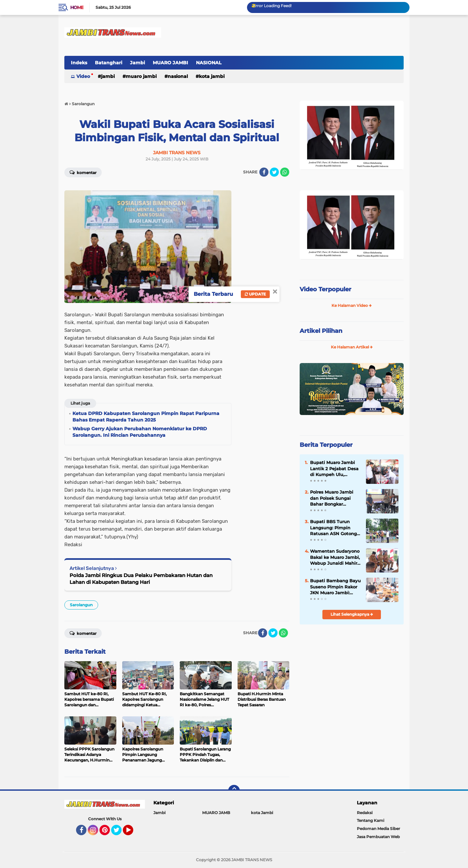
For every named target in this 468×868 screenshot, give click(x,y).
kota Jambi (212, 76)
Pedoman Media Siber (378, 829)
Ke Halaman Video (352, 305)
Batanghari (109, 63)
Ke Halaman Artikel (352, 347)
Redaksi (365, 813)
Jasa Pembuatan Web (378, 837)
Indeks (79, 63)
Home (77, 7)
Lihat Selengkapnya (352, 614)
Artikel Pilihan (321, 331)
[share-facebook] (264, 172)
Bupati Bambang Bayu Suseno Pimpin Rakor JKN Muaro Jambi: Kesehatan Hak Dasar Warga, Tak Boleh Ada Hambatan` (335, 587)
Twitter (119, 833)
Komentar (83, 172)
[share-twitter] (274, 172)
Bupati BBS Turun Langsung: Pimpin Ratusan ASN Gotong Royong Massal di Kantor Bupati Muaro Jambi (333, 528)
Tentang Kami (370, 820)
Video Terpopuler (325, 289)
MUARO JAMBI (170, 63)
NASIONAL (209, 63)
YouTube (133, 833)
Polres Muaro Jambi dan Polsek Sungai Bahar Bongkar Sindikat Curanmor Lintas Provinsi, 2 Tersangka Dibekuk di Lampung (334, 498)
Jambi (137, 63)
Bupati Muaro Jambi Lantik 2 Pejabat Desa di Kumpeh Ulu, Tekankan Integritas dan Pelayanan (334, 469)
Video (83, 76)
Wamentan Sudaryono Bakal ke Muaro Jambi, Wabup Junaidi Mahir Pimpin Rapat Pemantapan (335, 557)
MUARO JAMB (216, 813)
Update (255, 294)
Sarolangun (81, 605)
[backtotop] (234, 791)
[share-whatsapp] (285, 172)
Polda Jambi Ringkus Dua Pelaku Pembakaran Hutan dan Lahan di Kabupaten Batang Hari (141, 579)
